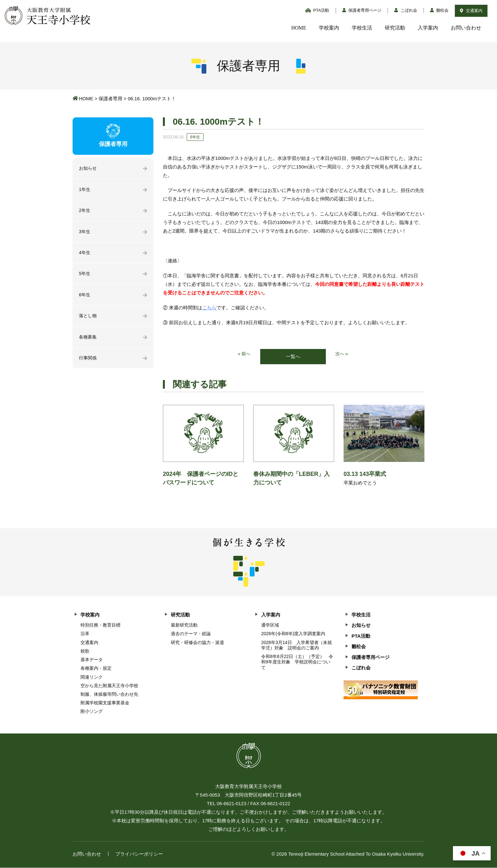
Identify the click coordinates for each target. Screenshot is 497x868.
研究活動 (395, 28)
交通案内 (471, 11)
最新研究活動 (184, 626)
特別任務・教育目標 (100, 626)
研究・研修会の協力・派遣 (197, 643)
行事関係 (88, 363)
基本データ (92, 660)
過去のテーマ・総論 (191, 634)
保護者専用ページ (362, 10)
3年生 (85, 233)
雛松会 (439, 10)
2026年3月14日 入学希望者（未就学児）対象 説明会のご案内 (297, 645)
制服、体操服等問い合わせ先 (109, 695)
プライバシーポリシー (139, 854)
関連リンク (92, 677)
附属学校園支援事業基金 (105, 703)
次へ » (342, 354)
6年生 (85, 298)
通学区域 (270, 626)
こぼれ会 (406, 10)
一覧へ (293, 357)
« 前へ (244, 354)
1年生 (85, 190)
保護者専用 (110, 99)
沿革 (85, 634)
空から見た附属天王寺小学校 (109, 686)
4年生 (85, 255)
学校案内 (329, 28)
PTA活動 (317, 10)
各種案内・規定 (96, 669)
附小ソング (92, 712)
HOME (299, 28)
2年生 (85, 212)
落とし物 (88, 320)
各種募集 (88, 341)
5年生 (85, 276)
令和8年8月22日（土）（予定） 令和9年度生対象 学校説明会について (297, 662)
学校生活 (362, 28)
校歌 (85, 651)
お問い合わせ (466, 28)
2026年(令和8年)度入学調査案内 (293, 634)
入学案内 (428, 28)
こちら (209, 308)
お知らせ (88, 169)
